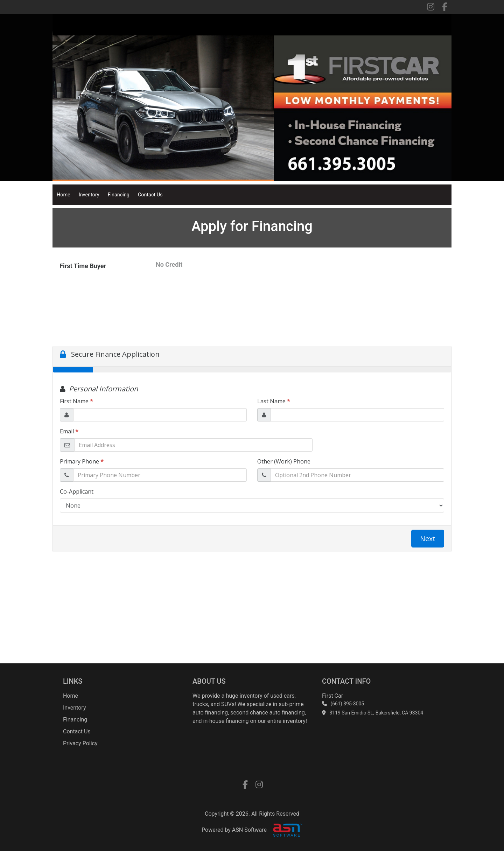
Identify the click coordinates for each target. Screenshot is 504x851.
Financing (119, 195)
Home (64, 195)
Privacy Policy (80, 743)
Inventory (89, 195)
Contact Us (150, 195)
